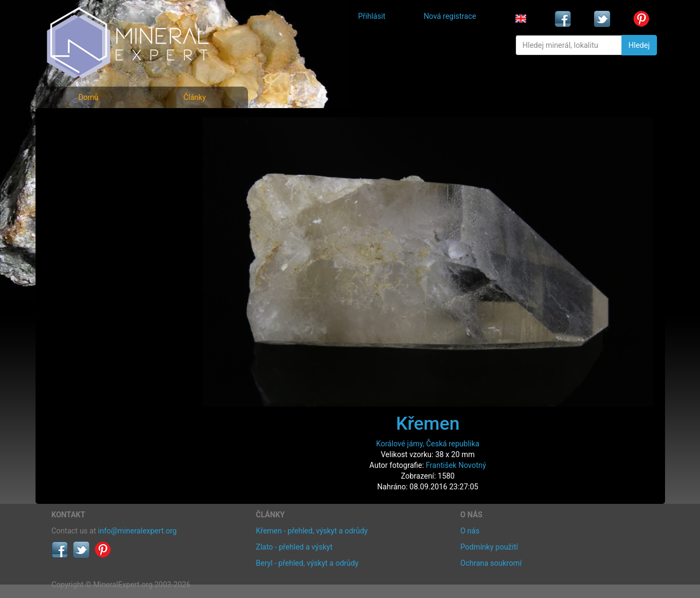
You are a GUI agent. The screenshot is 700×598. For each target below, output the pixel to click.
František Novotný (456, 465)
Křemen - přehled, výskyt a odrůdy (312, 531)
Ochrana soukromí (491, 563)
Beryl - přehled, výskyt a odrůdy (307, 563)
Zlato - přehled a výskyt (294, 547)
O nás (470, 531)
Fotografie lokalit (89, 171)
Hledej (639, 45)
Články (195, 97)
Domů (89, 97)
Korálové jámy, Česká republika (428, 444)
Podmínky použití (489, 547)
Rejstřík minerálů (89, 148)
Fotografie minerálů (94, 124)
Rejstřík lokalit (83, 195)
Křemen (428, 423)
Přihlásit (372, 16)
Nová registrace (450, 16)
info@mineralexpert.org (137, 531)
